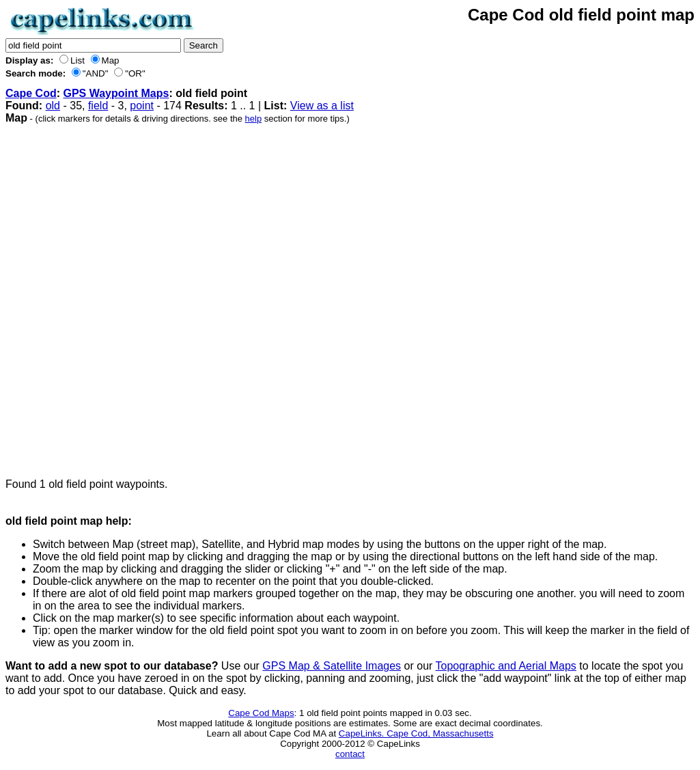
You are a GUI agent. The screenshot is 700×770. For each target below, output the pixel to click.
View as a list (322, 106)
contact (350, 754)
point (142, 106)
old (53, 106)
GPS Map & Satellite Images (332, 666)
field (98, 106)
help (254, 119)
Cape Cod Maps (261, 713)
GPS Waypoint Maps (116, 93)
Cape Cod (31, 93)
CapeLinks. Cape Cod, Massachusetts (416, 733)
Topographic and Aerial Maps (506, 666)
